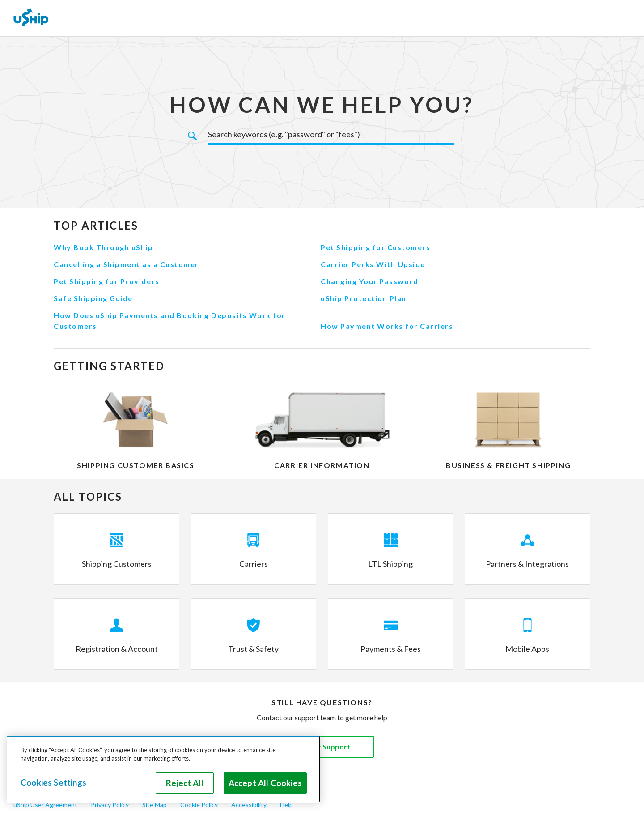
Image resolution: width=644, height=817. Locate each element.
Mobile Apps (527, 649)
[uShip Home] (31, 18)
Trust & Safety (253, 649)
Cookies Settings (53, 783)
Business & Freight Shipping (508, 465)
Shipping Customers (117, 564)
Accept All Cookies (265, 783)
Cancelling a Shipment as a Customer (126, 264)
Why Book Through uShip (103, 247)
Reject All (185, 783)
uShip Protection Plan (364, 298)
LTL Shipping (390, 564)
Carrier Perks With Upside (373, 264)
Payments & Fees (391, 649)
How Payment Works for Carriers (387, 326)
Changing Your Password (369, 281)
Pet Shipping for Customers (375, 247)
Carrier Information (322, 465)
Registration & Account (117, 649)
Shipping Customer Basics (136, 465)
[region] (164, 769)
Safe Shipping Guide (93, 298)
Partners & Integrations (527, 564)
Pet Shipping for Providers (106, 281)
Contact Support (322, 747)
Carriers (254, 564)
